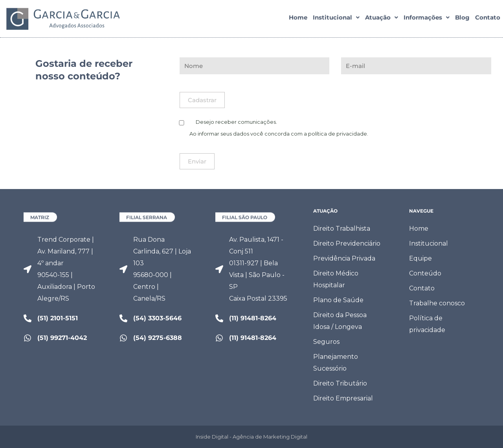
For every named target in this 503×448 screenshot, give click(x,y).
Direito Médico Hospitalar (336, 279)
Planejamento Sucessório (336, 363)
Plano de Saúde (338, 300)
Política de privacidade (427, 324)
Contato (488, 19)
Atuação (382, 19)
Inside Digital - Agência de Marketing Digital (251, 437)
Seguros (326, 342)
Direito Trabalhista (342, 229)
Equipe (420, 258)
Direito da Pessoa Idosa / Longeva (340, 321)
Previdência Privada (344, 258)
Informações (427, 19)
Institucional (336, 19)
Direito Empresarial (343, 398)
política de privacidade (338, 134)
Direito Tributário (340, 383)
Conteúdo (425, 273)
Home (298, 19)
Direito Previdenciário (347, 243)
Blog (462, 19)
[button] (336, 19)
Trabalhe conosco (437, 303)
